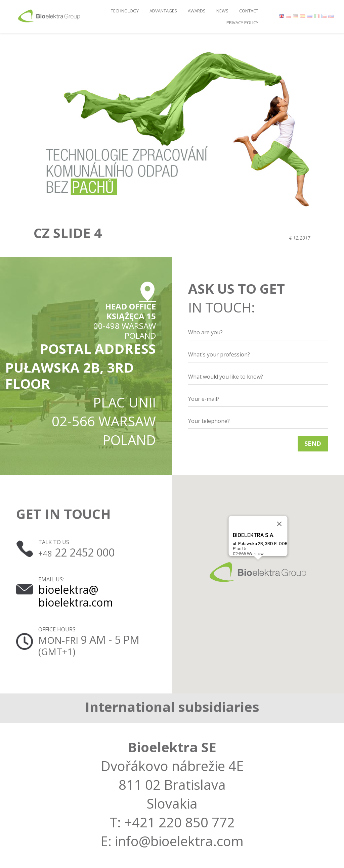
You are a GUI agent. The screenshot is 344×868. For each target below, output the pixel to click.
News (222, 11)
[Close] (279, 524)
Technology (125, 11)
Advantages (163, 11)
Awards (197, 11)
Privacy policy (242, 22)
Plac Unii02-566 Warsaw (260, 544)
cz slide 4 (68, 233)
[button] (258, 572)
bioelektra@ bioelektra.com (76, 596)
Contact (249, 11)
